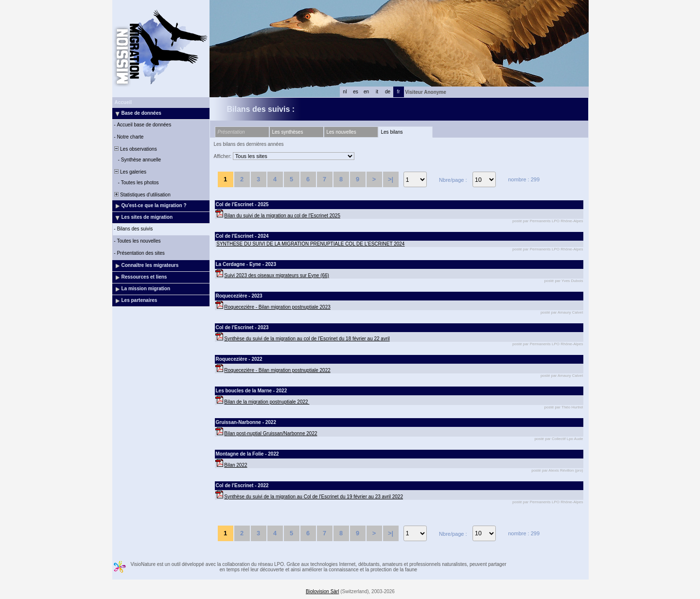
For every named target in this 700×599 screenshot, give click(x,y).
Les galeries (130, 172)
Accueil (123, 102)
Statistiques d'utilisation (142, 195)
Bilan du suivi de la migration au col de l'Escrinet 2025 (282, 216)
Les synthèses (288, 132)
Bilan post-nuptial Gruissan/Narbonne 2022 (271, 433)
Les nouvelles (341, 132)
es (356, 92)
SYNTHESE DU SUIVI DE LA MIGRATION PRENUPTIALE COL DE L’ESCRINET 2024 (310, 244)
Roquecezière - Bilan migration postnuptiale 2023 (277, 307)
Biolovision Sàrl (322, 591)
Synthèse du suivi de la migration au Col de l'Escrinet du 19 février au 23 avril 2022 (314, 497)
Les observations (135, 149)
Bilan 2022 (236, 465)
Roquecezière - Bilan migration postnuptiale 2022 (277, 370)
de (388, 92)
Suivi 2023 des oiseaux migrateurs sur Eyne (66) (277, 275)
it (377, 92)
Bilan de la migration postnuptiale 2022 (267, 402)
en (366, 92)
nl (345, 92)
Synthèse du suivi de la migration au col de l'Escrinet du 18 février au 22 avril (307, 339)
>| (391, 179)
